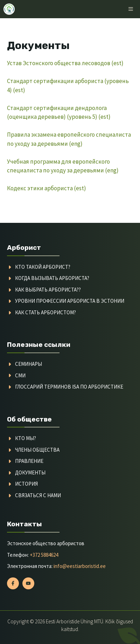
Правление (29, 461)
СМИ (20, 375)
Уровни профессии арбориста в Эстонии (70, 301)
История (26, 484)
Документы (30, 472)
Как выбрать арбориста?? (48, 290)
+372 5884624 (44, 555)
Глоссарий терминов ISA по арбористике (69, 387)
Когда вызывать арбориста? (52, 278)
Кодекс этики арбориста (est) (47, 188)
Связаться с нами (38, 495)
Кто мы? (26, 438)
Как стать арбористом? (45, 312)
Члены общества (37, 450)
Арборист (24, 248)
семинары (29, 364)
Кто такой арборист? (43, 267)
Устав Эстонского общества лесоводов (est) (65, 63)
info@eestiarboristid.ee (80, 566)
